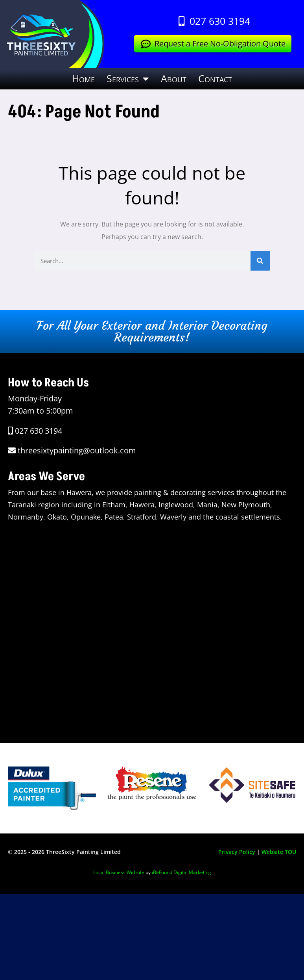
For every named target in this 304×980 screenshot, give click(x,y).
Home (83, 78)
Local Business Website (119, 872)
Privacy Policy (237, 852)
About (174, 78)
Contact (215, 78)
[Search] (260, 261)
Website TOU (279, 852)
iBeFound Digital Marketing (181, 872)
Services (128, 79)
